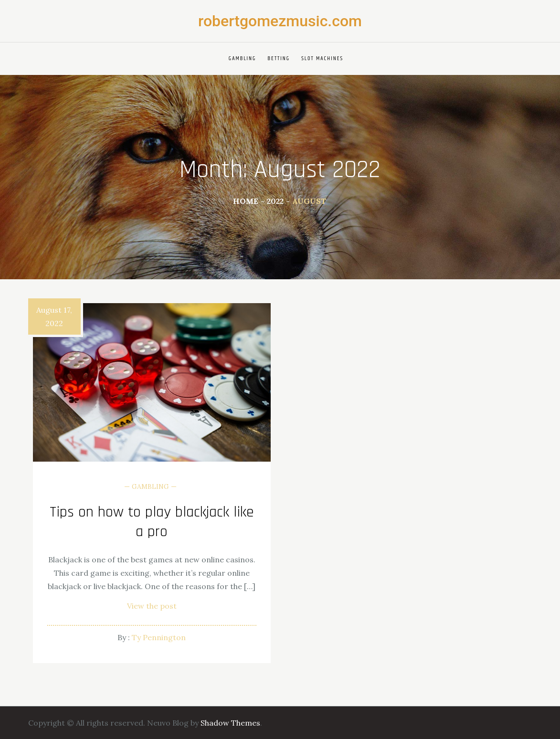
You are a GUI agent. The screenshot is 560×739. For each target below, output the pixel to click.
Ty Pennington (159, 637)
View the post (152, 606)
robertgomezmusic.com (280, 21)
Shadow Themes (230, 723)
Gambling (243, 58)
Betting (279, 58)
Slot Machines (322, 58)
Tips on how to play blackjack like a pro (152, 522)
